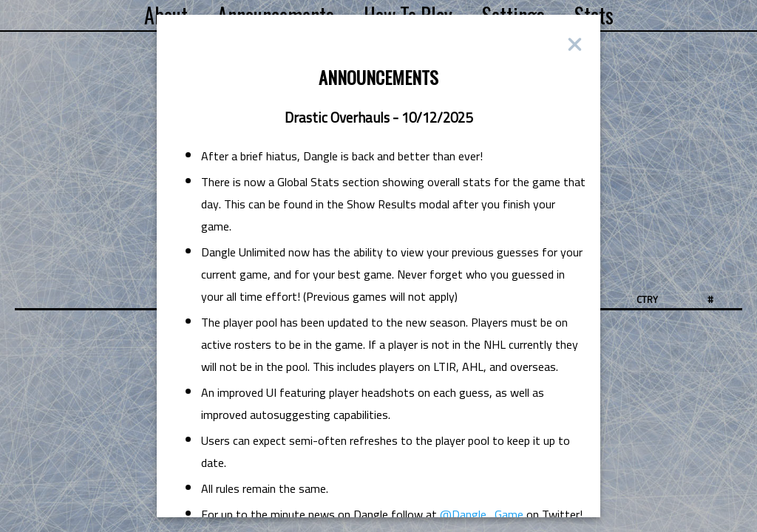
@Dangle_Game (482, 514)
